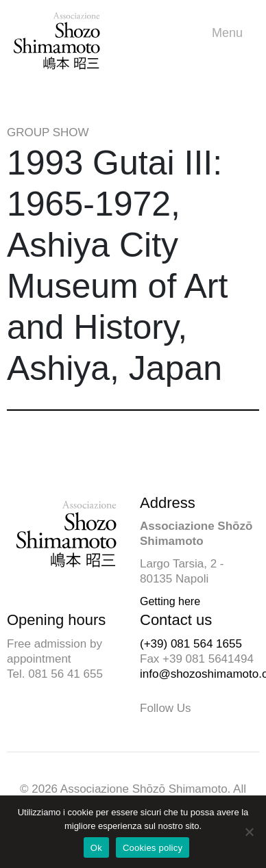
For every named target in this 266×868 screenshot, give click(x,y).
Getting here (170, 601)
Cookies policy (153, 848)
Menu (231, 33)
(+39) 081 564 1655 (191, 644)
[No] (249, 832)
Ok (96, 848)
